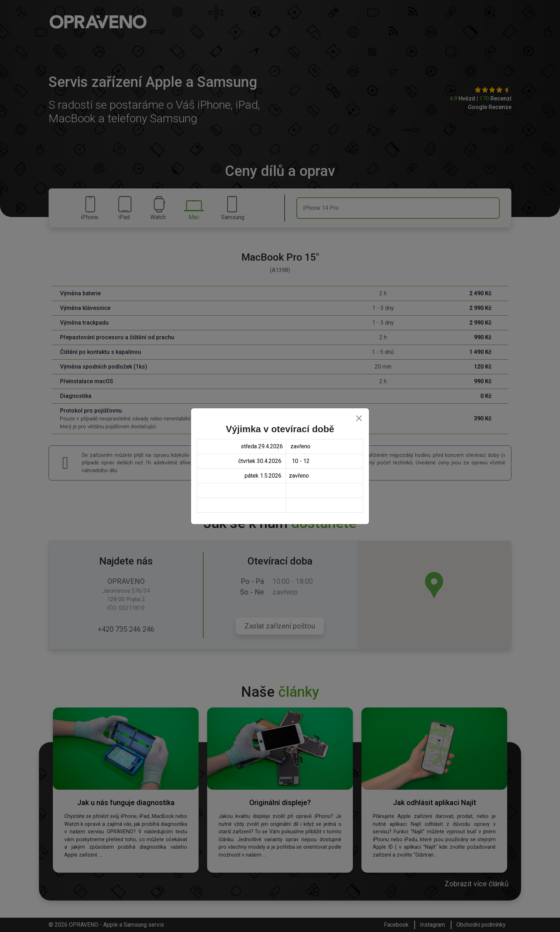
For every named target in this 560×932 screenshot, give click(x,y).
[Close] (359, 418)
